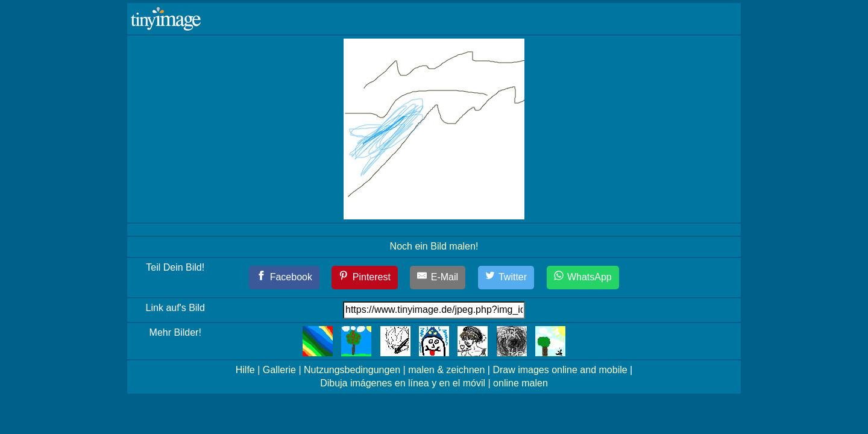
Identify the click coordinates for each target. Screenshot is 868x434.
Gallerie (279, 370)
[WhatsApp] (583, 278)
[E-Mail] (438, 278)
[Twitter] (506, 278)
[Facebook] (284, 278)
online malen (520, 383)
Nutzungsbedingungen (352, 370)
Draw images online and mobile (560, 370)
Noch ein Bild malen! (434, 246)
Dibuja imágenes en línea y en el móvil (403, 383)
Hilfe (245, 370)
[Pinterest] (365, 278)
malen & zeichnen (446, 370)
